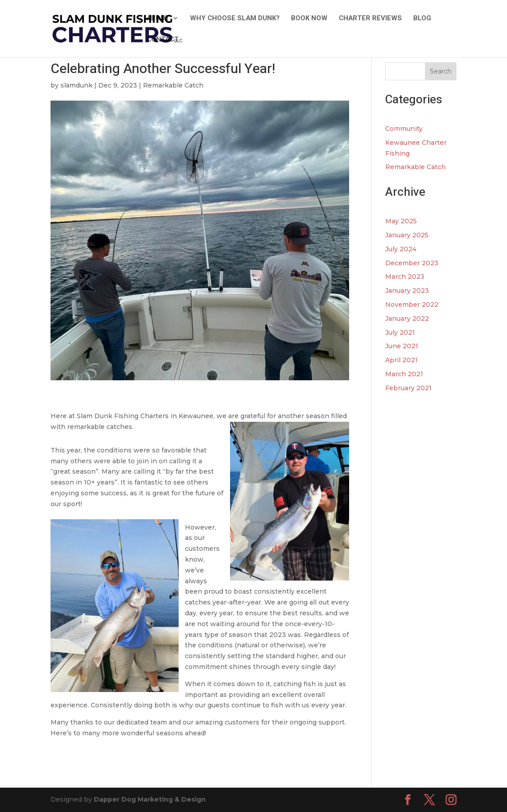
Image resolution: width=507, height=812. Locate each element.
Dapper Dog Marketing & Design (150, 799)
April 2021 (401, 360)
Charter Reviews (370, 19)
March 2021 (404, 374)
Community (404, 129)
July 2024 (401, 249)
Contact (163, 40)
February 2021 (408, 388)
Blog (422, 19)
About (158, 19)
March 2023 (405, 277)
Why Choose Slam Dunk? (235, 19)
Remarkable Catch (173, 85)
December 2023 (412, 263)
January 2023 (407, 291)
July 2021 (400, 332)
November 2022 (412, 304)
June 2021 (402, 346)
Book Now (309, 19)
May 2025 (401, 221)
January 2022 (407, 318)
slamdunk (76, 85)
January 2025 (407, 235)
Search (441, 71)
